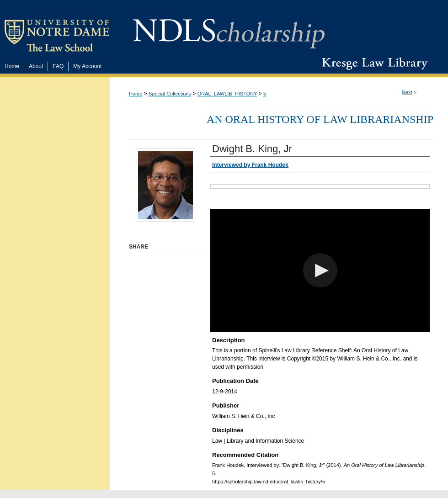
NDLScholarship (229, 29)
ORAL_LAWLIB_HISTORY (227, 94)
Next (407, 92)
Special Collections (170, 94)
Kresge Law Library (373, 64)
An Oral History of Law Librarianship (320, 119)
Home (136, 94)
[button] (320, 270)
